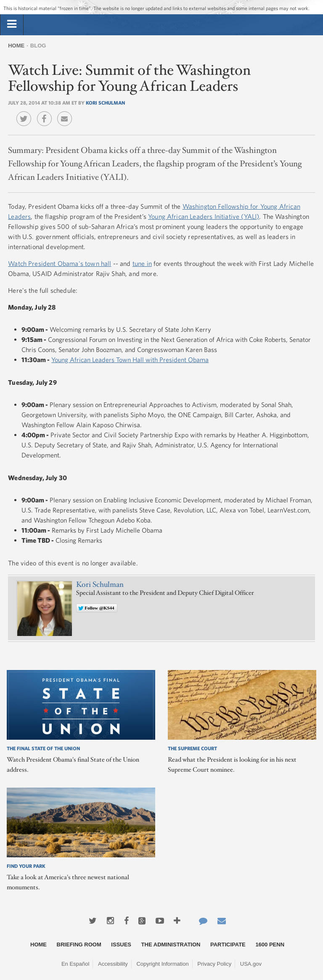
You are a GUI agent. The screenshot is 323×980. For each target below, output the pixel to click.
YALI (250, 216)
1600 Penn (270, 945)
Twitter (26, 113)
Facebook (46, 113)
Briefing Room (79, 945)
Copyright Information (162, 964)
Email (67, 113)
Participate (228, 945)
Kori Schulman (105, 102)
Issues (121, 945)
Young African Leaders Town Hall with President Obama (130, 360)
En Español (75, 964)
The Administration (171, 945)
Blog (38, 46)
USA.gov (251, 964)
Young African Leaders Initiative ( (196, 216)
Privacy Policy (214, 964)
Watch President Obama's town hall (60, 263)
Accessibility (113, 964)
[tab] (12, 24)
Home (16, 46)
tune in (142, 263)
